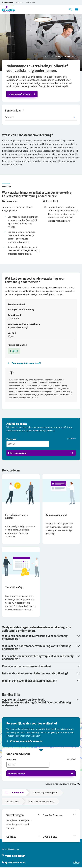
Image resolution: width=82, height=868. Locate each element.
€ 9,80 (14, 351)
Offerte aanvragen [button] (18, 453)
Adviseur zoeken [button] (16, 773)
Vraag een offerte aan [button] (20, 94)
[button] (8, 3)
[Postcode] (41, 439)
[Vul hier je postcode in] (28, 444)
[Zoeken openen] (70, 10)
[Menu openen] (77, 10)
